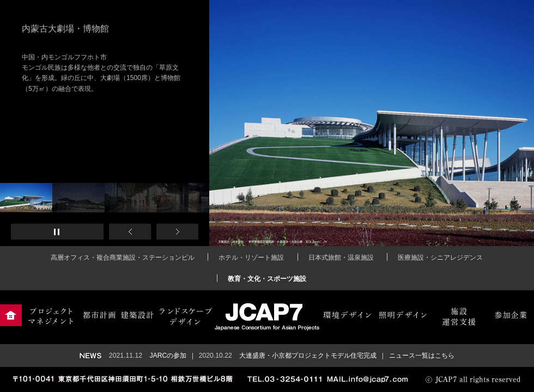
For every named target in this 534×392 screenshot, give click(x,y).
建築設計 (138, 315)
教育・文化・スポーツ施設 (267, 279)
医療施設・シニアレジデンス (440, 258)
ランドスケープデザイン (186, 315)
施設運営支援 (459, 315)
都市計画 (99, 315)
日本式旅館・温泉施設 (341, 258)
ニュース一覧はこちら (422, 356)
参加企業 (510, 315)
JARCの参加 (168, 356)
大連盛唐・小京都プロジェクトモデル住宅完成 (308, 356)
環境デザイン (347, 315)
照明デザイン (403, 315)
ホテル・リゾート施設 (251, 258)
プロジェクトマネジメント (51, 315)
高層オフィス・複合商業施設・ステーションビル (123, 258)
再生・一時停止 (57, 232)
